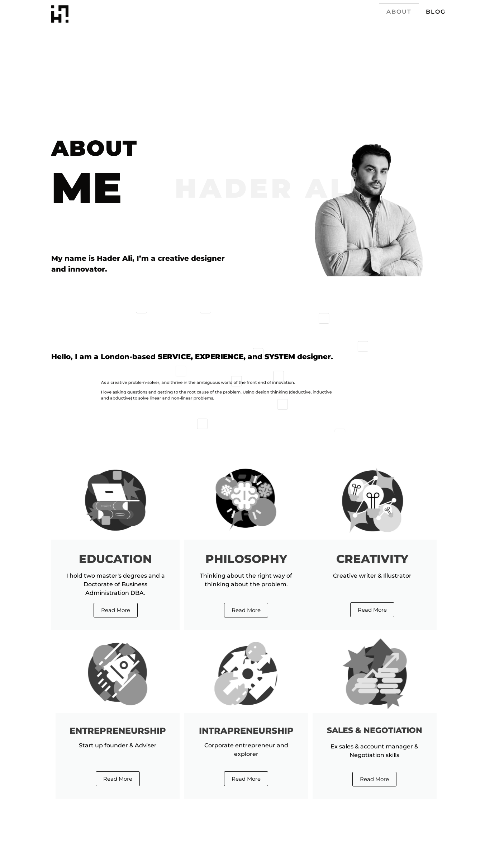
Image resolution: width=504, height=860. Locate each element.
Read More (116, 610)
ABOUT (399, 12)
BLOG (436, 12)
